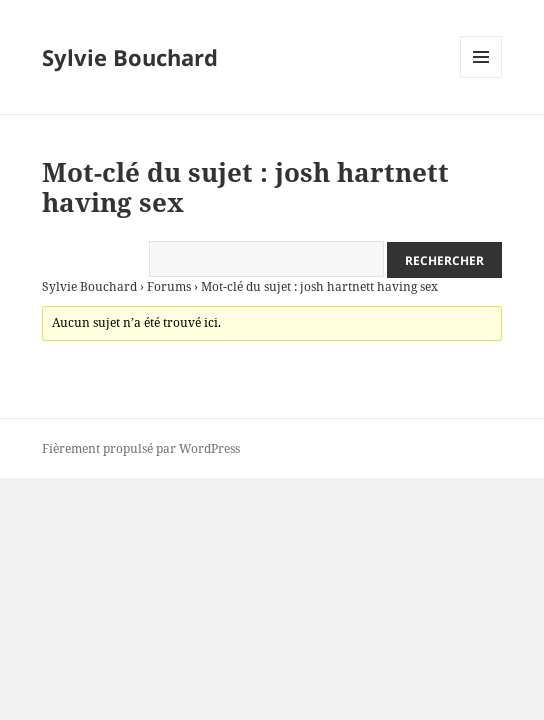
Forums (169, 286)
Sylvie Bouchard (130, 57)
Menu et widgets (481, 77)
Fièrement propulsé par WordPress (141, 448)
